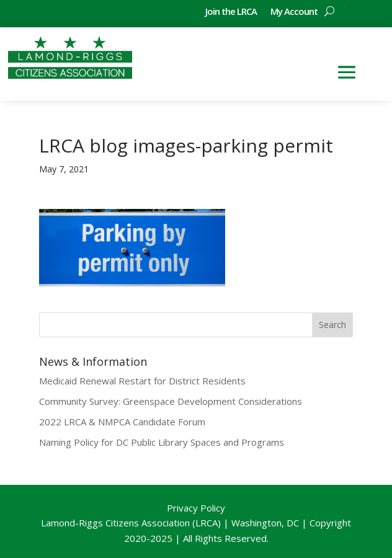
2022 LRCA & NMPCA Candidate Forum (122, 422)
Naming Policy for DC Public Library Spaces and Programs (162, 442)
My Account (294, 12)
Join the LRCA (231, 12)
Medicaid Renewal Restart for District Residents (142, 381)
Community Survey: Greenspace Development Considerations (171, 401)
